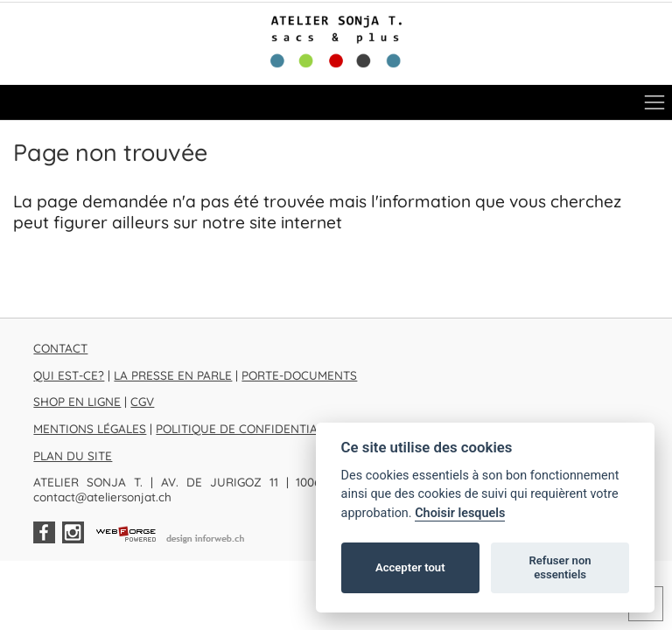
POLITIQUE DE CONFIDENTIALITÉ (248, 428)
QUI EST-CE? (69, 375)
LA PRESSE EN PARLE (173, 375)
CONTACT (60, 348)
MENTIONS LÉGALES (90, 428)
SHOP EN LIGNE (77, 401)
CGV (142, 401)
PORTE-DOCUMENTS (299, 375)
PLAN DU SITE (73, 455)
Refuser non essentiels (560, 567)
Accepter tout (410, 567)
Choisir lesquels (460, 513)
